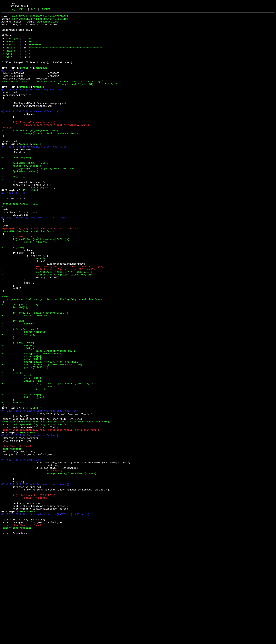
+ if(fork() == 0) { (19, 408)
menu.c (11, 52)
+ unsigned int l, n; (20, 362)
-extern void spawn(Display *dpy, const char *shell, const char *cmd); (50, 513)
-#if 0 (6, 117)
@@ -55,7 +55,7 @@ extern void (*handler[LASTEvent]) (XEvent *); (46, 614)
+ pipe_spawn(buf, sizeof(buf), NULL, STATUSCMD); (40, 199)
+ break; (28, 460)
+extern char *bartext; (17, 630)
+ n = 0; (17, 447)
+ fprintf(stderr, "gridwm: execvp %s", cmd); (48, 326)
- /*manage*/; (32, 562)
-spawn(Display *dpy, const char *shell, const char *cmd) (41, 271)
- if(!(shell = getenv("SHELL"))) (28, 591)
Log (13, 10)
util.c (11, 55)
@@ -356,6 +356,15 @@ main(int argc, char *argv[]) (36, 173)
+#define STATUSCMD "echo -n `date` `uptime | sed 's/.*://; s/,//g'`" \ (55, 95)
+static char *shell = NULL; (21, 242)
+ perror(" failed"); (25, 437)
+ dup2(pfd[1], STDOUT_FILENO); (33, 421)
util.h (11, 59)
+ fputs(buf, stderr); (21, 202)
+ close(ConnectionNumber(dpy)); (39, 418)
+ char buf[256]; (17, 186)
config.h (12, 44)
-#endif (6, 150)
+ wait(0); (13, 480)
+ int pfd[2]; (15, 366)
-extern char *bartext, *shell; (23, 627)
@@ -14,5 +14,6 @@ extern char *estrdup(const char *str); (41, 490)
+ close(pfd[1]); (23, 428)
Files (23, 10)
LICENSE (45, 10)
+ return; (18, 385)
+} (3, 483)
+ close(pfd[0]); (23, 424)
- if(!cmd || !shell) (20, 281)
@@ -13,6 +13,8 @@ (14, 228)
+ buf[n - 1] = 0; (23, 473)
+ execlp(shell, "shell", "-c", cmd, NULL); (47, 323)
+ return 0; (14, 209)
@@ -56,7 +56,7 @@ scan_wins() (22, 549)
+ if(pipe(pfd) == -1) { (22, 392)
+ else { (11, 444)
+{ (3, 359)
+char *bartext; (12, 535)
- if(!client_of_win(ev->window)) (28, 144)
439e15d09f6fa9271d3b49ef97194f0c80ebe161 (40, 21)
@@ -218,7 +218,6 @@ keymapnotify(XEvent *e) (32, 104)
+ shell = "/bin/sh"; (25, 287)
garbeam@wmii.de (47, 24)
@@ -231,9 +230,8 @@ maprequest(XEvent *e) (30, 130)
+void (5, 353)
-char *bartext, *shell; (18, 532)
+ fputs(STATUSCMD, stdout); (25, 193)
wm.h (9, 66)
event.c (11, 48)
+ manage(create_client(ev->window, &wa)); (40, 157)
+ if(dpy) (18, 415)
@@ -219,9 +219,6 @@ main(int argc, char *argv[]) (35, 578)
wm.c (9, 63)
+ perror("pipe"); (23, 395)
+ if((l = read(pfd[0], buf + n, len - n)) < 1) (50, 457)
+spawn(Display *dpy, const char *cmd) (28, 274)
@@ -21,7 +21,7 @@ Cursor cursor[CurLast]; (30, 519)
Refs (33, 10)
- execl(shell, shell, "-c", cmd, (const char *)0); (52, 317)
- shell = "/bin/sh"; (25, 594)
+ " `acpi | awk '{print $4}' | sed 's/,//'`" (60, 98)
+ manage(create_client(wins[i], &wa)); (50, 565)
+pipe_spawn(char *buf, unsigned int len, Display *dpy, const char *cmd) (52, 356)
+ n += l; (23, 464)
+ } (8, 402)
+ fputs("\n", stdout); (21, 196)
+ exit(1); (18, 398)
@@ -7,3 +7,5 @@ (12, 81)
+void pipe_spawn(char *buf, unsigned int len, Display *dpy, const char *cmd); (56, 503)
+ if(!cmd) (13, 294)
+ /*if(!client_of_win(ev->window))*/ (31, 153)
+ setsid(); (25, 307)
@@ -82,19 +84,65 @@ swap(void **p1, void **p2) (34, 258)
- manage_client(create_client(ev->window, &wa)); (45, 147)
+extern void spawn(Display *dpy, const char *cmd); (37, 506)
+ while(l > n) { (23, 454)
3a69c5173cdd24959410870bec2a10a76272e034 (40, 18)
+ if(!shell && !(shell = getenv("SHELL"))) (35, 284)
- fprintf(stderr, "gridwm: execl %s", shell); (49, 320)
